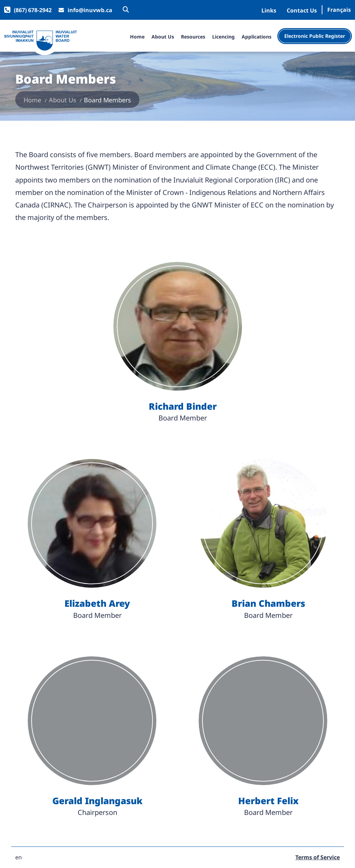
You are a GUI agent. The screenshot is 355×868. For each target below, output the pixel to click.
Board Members (107, 100)
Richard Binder (183, 406)
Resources (193, 37)
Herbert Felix (268, 801)
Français (339, 10)
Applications (257, 37)
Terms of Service (318, 857)
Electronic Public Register (315, 36)
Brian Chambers (268, 603)
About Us (163, 37)
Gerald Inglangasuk (97, 801)
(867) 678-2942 (33, 10)
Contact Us (302, 11)
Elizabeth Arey (97, 603)
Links (269, 11)
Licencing (223, 37)
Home (137, 37)
